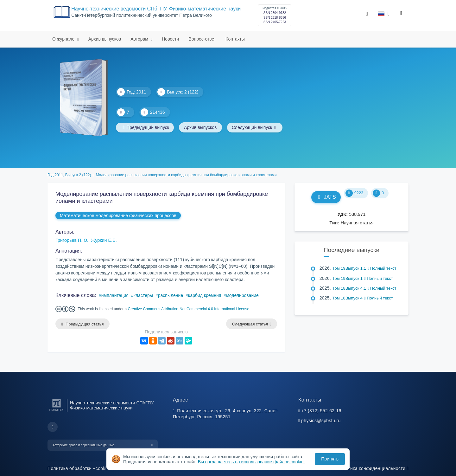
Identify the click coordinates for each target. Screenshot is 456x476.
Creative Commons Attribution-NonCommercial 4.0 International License (189, 309)
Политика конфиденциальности (373, 468)
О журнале (64, 39)
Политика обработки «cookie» (81, 468)
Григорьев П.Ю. (72, 240)
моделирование (242, 295)
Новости (170, 39)
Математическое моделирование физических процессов (118, 215)
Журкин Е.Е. (104, 240)
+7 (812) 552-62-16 (321, 411)
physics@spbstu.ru (321, 421)
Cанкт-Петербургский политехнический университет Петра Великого (142, 15)
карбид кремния (205, 295)
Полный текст (382, 268)
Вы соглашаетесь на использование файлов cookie (251, 462)
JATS (326, 197)
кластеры (143, 295)
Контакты (235, 39)
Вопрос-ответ (202, 39)
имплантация (115, 295)
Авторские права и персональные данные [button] (83, 445)
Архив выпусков (105, 39)
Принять (330, 459)
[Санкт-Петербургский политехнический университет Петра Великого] (57, 411)
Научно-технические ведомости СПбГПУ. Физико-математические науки (156, 9)
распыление (171, 295)
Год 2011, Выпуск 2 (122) (69, 175)
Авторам (140, 39)
